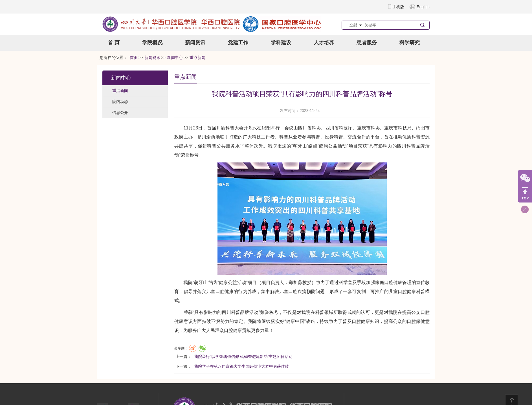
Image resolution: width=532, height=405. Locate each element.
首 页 (114, 43)
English (423, 7)
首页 (134, 58)
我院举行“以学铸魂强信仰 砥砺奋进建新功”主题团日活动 (243, 356)
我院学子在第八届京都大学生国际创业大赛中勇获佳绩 (241, 366)
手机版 (398, 7)
